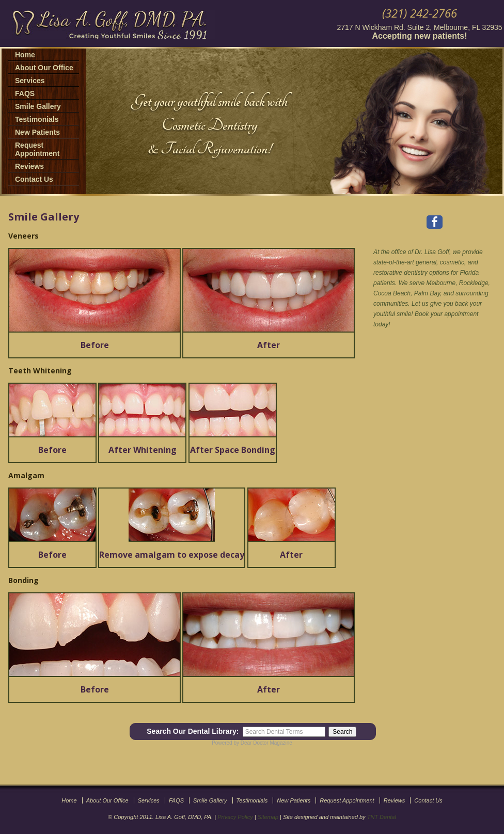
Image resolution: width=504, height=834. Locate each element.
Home (25, 55)
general (426, 262)
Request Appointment (37, 149)
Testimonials (37, 119)
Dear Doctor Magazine (266, 743)
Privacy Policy (235, 817)
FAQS (25, 93)
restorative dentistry (400, 273)
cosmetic (452, 262)
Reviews (29, 166)
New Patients (37, 132)
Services (30, 81)
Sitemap (268, 817)
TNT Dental (382, 817)
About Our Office (44, 68)
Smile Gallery (38, 106)
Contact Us (34, 179)
